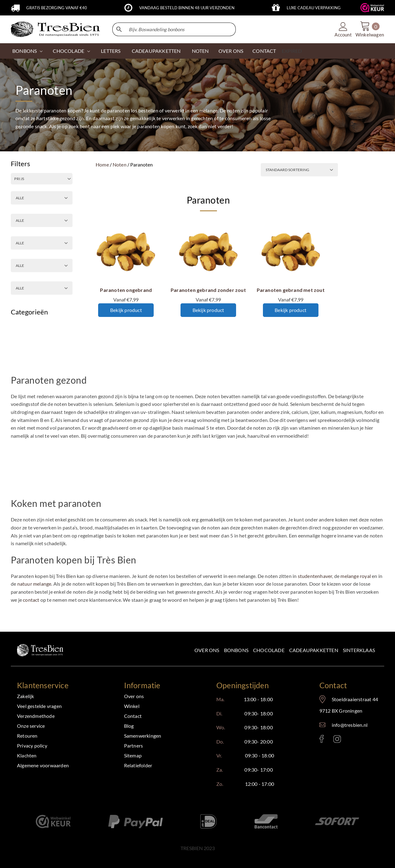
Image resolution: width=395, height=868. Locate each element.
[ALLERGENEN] (42, 243)
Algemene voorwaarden (43, 765)
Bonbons (25, 51)
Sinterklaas (359, 650)
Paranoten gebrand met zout (291, 290)
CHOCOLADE (69, 51)
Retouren (27, 736)
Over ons (207, 650)
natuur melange (34, 584)
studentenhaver (315, 576)
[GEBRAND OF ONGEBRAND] (42, 198)
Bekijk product (126, 310)
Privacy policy (32, 746)
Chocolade (269, 650)
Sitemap (133, 755)
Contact (133, 716)
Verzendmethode (36, 716)
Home (102, 164)
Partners (134, 746)
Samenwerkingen (143, 736)
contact (31, 600)
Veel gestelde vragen (39, 706)
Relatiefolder (138, 765)
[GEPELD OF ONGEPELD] (42, 265)
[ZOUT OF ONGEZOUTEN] (42, 220)
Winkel (132, 706)
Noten (120, 164)
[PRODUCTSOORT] (42, 288)
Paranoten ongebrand (126, 290)
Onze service (31, 726)
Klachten (27, 755)
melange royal (356, 576)
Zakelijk (26, 696)
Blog (129, 726)
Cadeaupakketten (314, 650)
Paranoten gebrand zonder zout (208, 290)
